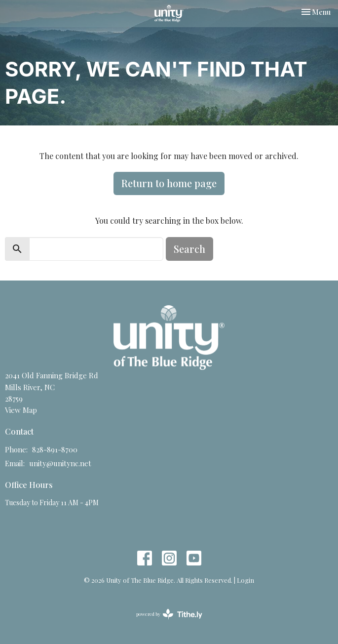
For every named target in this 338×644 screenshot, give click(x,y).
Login (245, 580)
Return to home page (169, 183)
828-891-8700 (55, 449)
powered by (169, 614)
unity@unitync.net (60, 463)
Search (189, 249)
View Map (21, 410)
